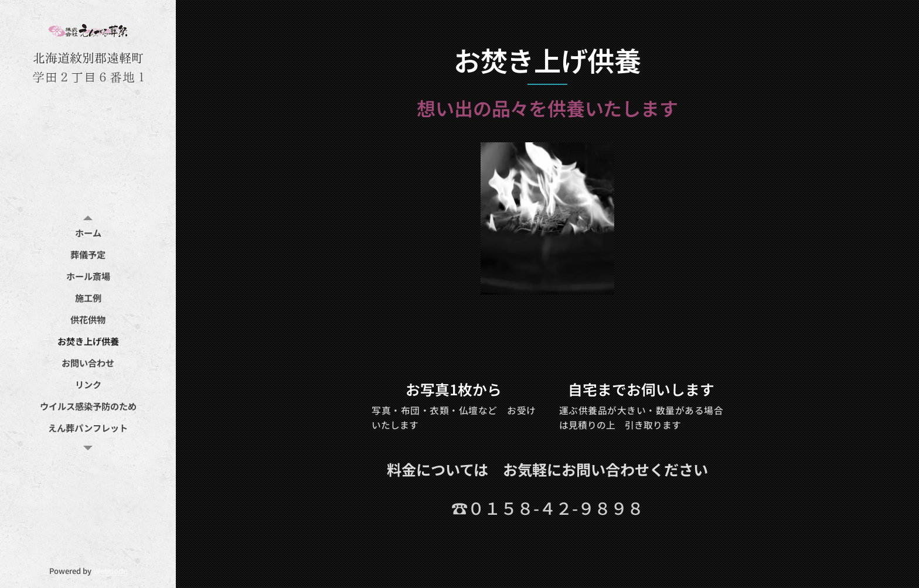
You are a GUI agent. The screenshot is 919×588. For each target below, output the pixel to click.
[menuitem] (88, 233)
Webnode (110, 571)
